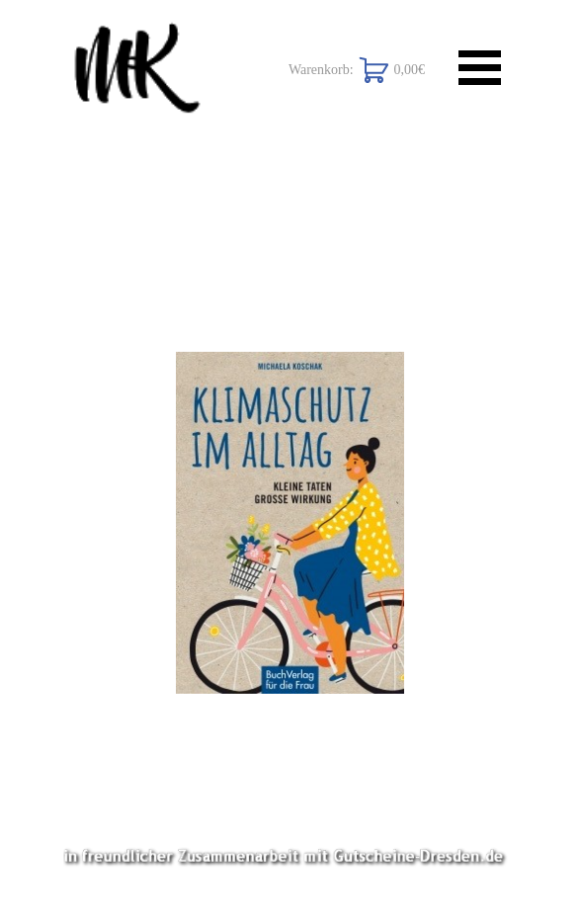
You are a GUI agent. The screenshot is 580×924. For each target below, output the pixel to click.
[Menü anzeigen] (480, 67)
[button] (290, 523)
